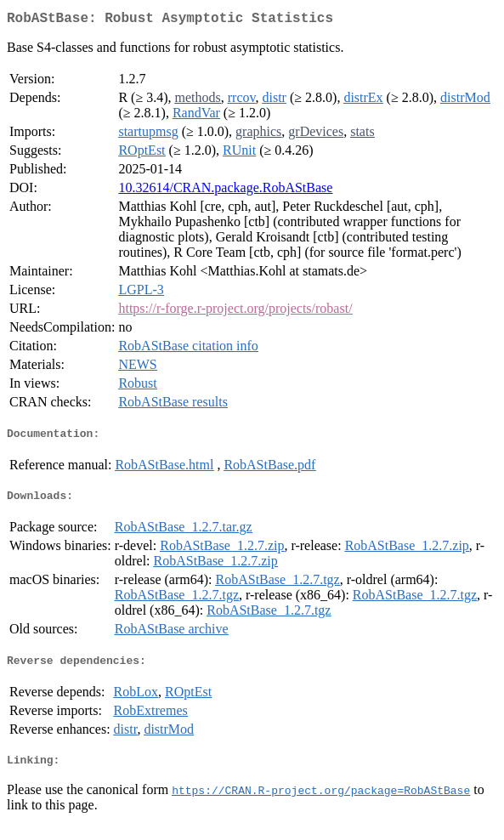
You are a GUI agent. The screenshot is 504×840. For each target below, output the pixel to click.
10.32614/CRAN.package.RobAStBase (225, 191)
